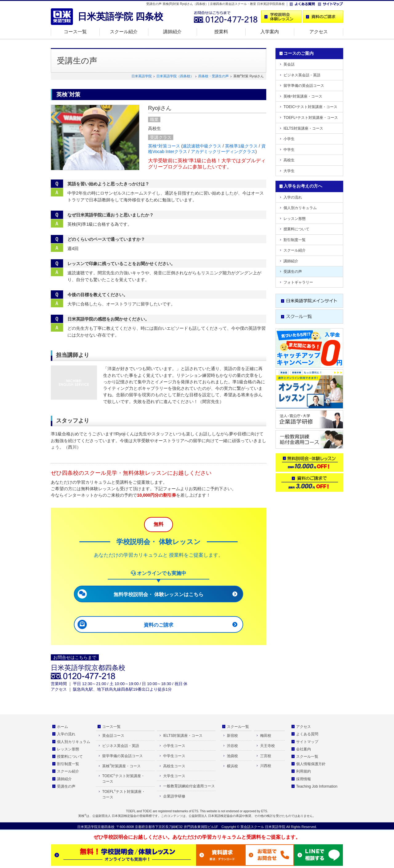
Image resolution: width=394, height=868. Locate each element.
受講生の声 (293, 272)
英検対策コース (164, 146)
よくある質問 (307, 734)
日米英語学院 (142, 76)
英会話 (289, 64)
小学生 (289, 139)
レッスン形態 (295, 219)
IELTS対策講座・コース (303, 128)
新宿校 (232, 736)
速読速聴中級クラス (202, 146)
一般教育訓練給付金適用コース (189, 786)
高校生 (289, 160)
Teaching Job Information (317, 786)
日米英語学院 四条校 (120, 16)
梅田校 (266, 736)
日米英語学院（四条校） (175, 76)
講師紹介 (172, 32)
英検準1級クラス (241, 146)
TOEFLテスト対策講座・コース (311, 118)
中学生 (289, 150)
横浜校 (232, 766)
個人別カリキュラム (300, 208)
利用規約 (304, 771)
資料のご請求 (159, 625)
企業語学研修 (174, 796)
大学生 (289, 171)
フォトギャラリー (298, 282)
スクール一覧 (238, 727)
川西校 (266, 766)
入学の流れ (293, 197)
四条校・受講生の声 (213, 76)
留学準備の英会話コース (304, 86)
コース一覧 (75, 32)
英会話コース (113, 736)
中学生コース (174, 756)
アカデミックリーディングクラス (223, 151)
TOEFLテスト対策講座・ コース (124, 795)
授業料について (296, 229)
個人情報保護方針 (311, 764)
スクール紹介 (124, 32)
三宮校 (266, 756)
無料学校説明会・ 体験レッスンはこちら (159, 594)
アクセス (319, 32)
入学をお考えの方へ (303, 186)
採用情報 (304, 779)
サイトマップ (307, 742)
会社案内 (304, 749)
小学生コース (174, 746)
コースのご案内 (299, 53)
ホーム (62, 727)
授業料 (221, 32)
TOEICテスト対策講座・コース (310, 107)
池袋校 (232, 756)
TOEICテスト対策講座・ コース (123, 779)
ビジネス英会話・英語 (302, 75)
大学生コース (174, 776)
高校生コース (174, 766)
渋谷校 (232, 746)
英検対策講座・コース (303, 96)
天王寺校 (267, 746)
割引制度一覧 (295, 240)
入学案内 (270, 32)
